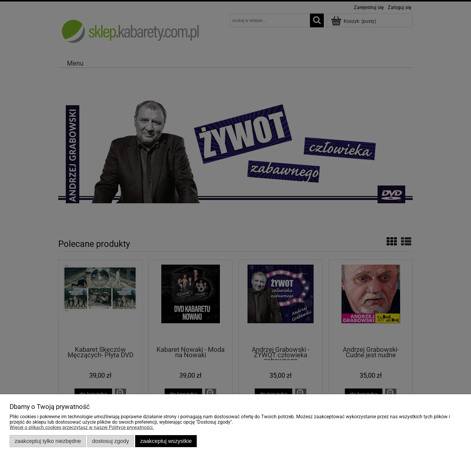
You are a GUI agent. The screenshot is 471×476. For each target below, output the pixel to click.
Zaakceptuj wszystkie (166, 441)
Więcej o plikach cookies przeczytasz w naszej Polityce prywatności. (82, 427)
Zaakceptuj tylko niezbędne (48, 441)
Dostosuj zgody (111, 441)
